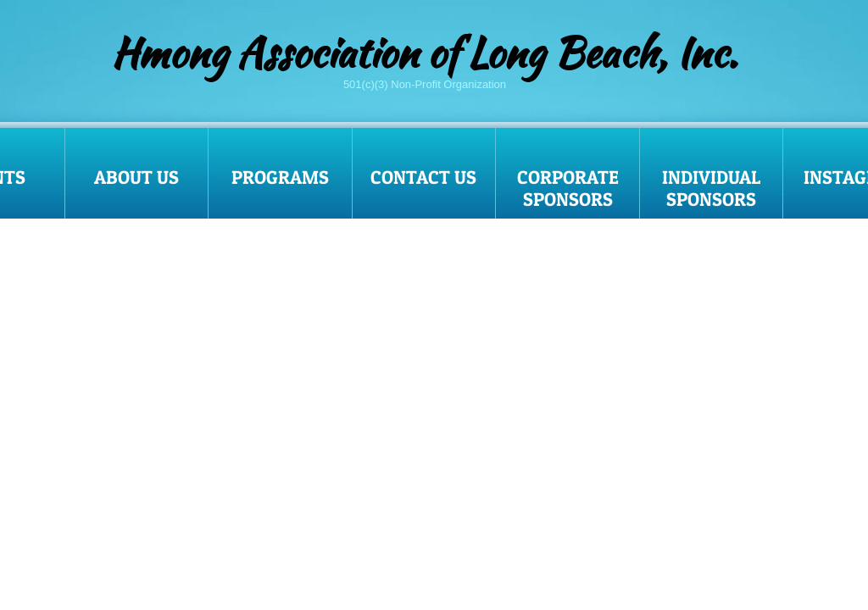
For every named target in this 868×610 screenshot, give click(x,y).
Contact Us (423, 177)
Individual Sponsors (711, 188)
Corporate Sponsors (568, 188)
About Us (136, 177)
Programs (280, 177)
